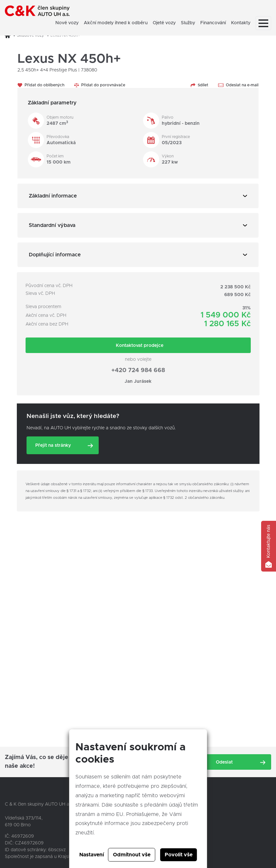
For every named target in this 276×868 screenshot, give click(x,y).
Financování (213, 23)
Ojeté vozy (164, 23)
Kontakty (241, 23)
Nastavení (92, 855)
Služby (188, 23)
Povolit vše (179, 855)
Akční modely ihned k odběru (116, 23)
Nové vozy (67, 23)
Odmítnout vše (132, 855)
